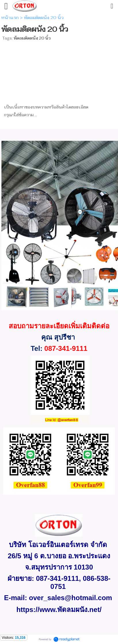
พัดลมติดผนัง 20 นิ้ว (32, 38)
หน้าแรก (10, 18)
